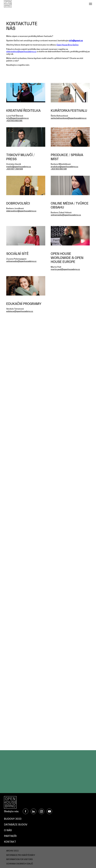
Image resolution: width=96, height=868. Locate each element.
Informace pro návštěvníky (21, 855)
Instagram (41, 811)
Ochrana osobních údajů (20, 864)
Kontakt (10, 842)
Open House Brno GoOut (67, 45)
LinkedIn (33, 811)
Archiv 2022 (12, 851)
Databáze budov (16, 825)
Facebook (25, 811)
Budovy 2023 (13, 819)
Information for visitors (19, 859)
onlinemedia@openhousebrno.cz (66, 215)
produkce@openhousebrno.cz (64, 167)
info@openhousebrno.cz (17, 118)
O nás (8, 830)
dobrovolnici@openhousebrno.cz (21, 51)
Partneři (10, 836)
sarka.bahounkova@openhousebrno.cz (69, 118)
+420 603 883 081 (14, 121)
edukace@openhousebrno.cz (20, 311)
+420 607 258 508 (15, 169)
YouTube (49, 811)
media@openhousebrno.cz (19, 167)
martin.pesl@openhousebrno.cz (65, 269)
